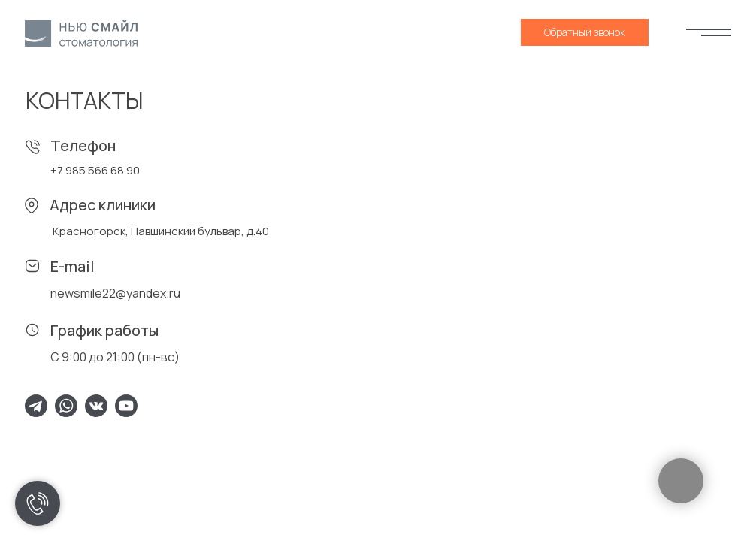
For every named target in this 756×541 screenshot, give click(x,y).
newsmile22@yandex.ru (115, 293)
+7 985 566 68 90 (95, 170)
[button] (585, 32)
